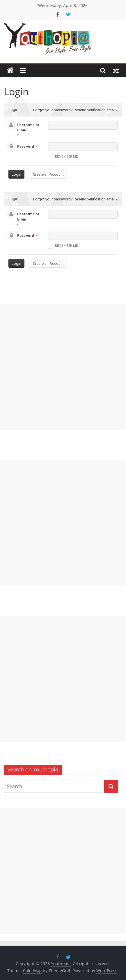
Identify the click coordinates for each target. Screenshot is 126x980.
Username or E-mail (28, 128)
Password (25, 147)
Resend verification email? (96, 110)
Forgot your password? (53, 110)
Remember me (63, 157)
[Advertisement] (63, 367)
